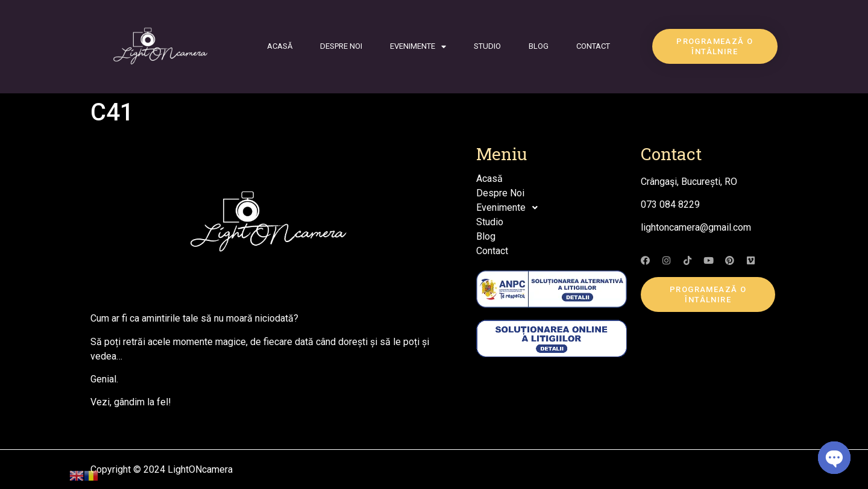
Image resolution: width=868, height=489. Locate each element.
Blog (539, 46)
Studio (487, 46)
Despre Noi (341, 46)
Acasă (280, 46)
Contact (593, 46)
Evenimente (418, 47)
